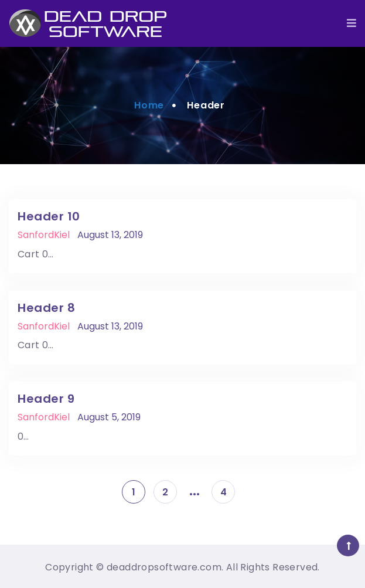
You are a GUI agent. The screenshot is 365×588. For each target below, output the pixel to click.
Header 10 (49, 216)
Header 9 (46, 399)
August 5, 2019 (109, 417)
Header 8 (46, 308)
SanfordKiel (44, 235)
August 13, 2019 (110, 235)
